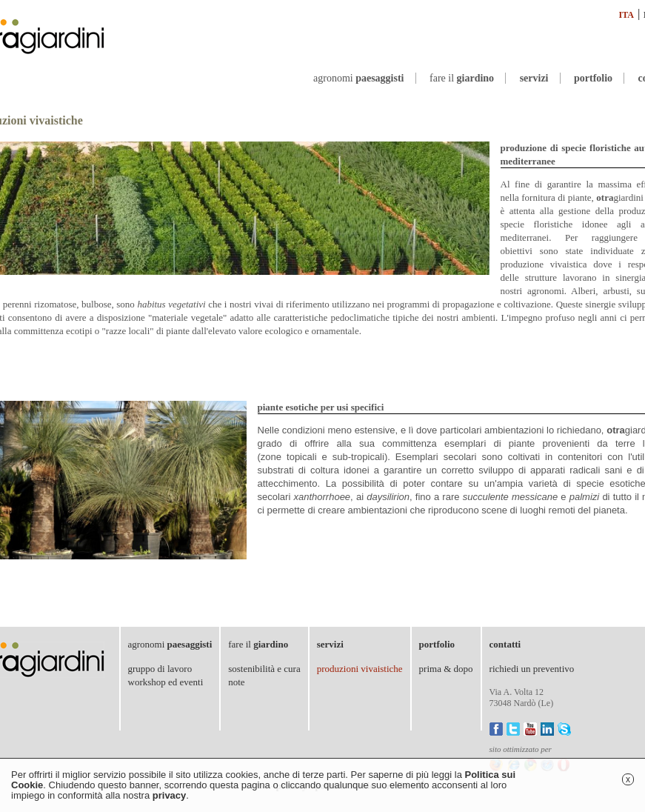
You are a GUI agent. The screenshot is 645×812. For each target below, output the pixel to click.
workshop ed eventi (166, 682)
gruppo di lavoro (160, 669)
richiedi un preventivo (532, 669)
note (236, 682)
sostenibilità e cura (264, 669)
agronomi (359, 78)
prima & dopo (446, 669)
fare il (462, 78)
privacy (170, 795)
